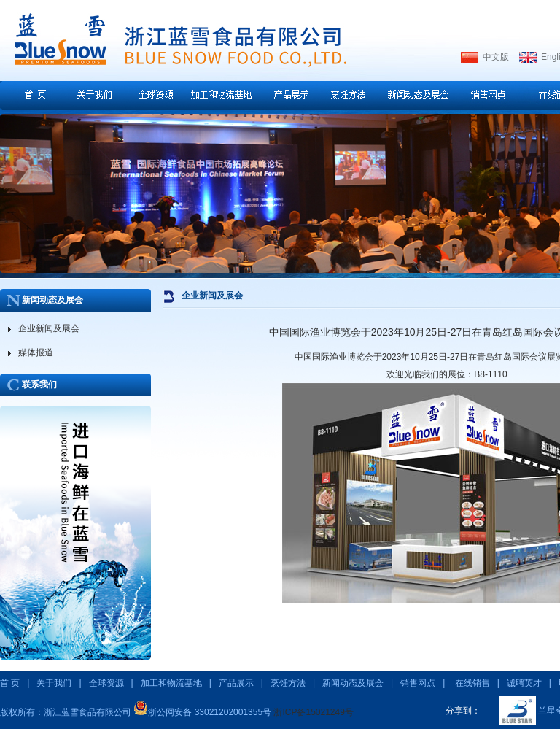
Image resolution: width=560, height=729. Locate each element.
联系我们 (39, 385)
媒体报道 (36, 352)
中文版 (496, 57)
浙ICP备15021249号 (313, 712)
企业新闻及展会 (49, 328)
